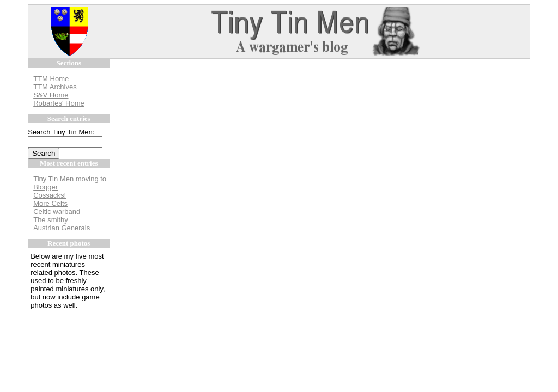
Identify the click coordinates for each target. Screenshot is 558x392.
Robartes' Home (59, 103)
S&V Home (51, 95)
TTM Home (51, 79)
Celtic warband (57, 212)
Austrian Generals (62, 228)
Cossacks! (50, 195)
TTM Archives (55, 87)
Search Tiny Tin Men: (61, 132)
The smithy (51, 220)
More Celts (50, 203)
